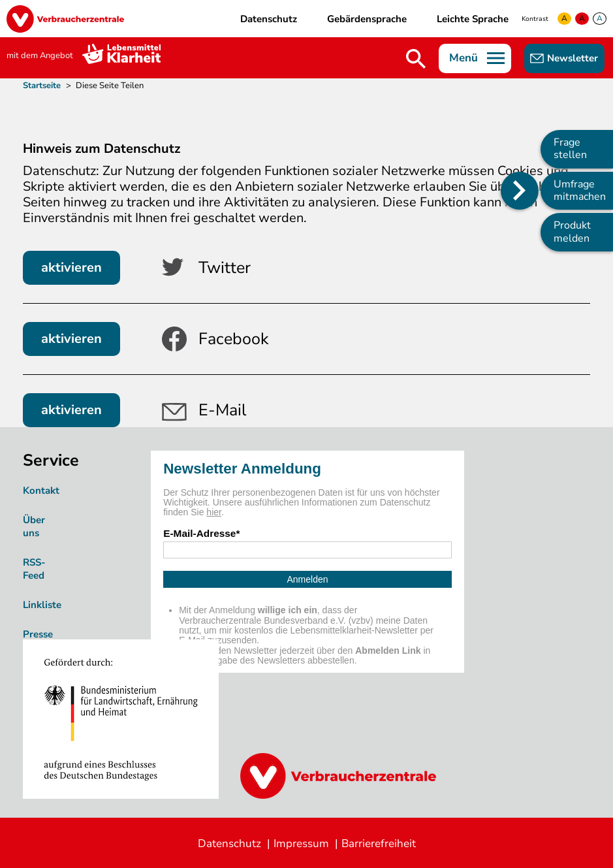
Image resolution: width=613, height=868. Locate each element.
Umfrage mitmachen (580, 190)
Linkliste (42, 605)
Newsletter (573, 58)
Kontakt (41, 490)
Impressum (301, 844)
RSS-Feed (34, 569)
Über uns (34, 526)
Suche (416, 59)
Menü (464, 58)
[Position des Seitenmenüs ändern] (520, 191)
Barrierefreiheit (379, 844)
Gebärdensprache (367, 19)
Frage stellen (570, 149)
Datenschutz (269, 19)
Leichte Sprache (473, 19)
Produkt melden (572, 232)
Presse (38, 634)
